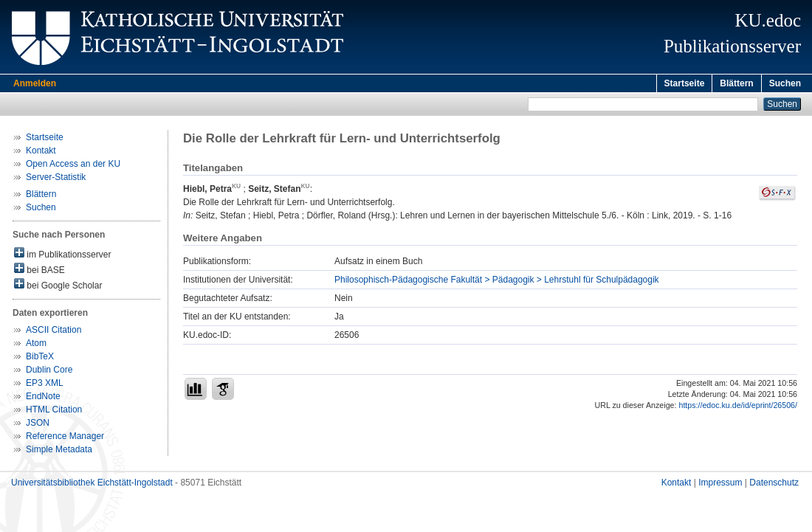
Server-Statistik (56, 179)
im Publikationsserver (62, 256)
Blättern (736, 83)
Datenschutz (774, 485)
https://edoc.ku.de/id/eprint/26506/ (738, 407)
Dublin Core (49, 372)
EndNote (43, 398)
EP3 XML (45, 385)
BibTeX (40, 359)
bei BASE (39, 271)
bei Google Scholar (58, 287)
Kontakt (41, 153)
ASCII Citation (54, 332)
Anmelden (35, 83)
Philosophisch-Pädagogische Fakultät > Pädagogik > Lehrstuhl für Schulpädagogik (497, 282)
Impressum (720, 485)
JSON (38, 425)
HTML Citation (54, 412)
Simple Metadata (59, 452)
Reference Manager (65, 438)
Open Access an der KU (73, 166)
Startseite (685, 83)
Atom (36, 345)
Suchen (785, 83)
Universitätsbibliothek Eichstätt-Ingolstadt (92, 485)
